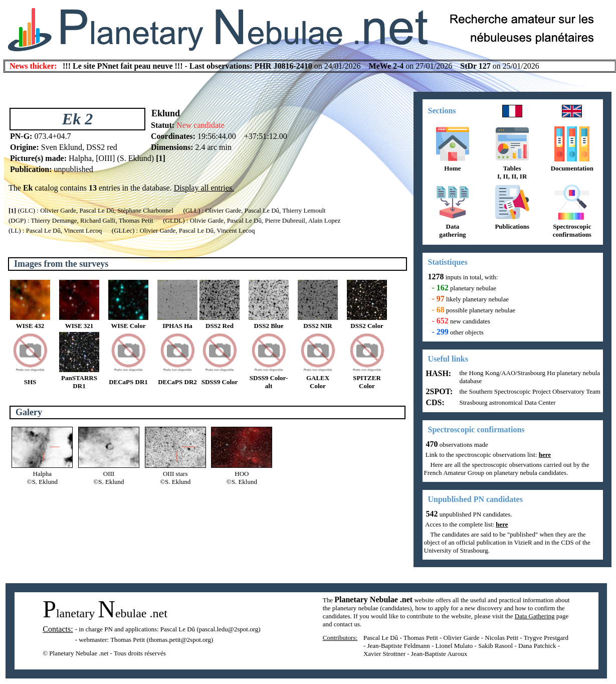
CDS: (434, 402)
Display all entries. (204, 188)
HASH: (438, 373)
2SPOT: (439, 391)
